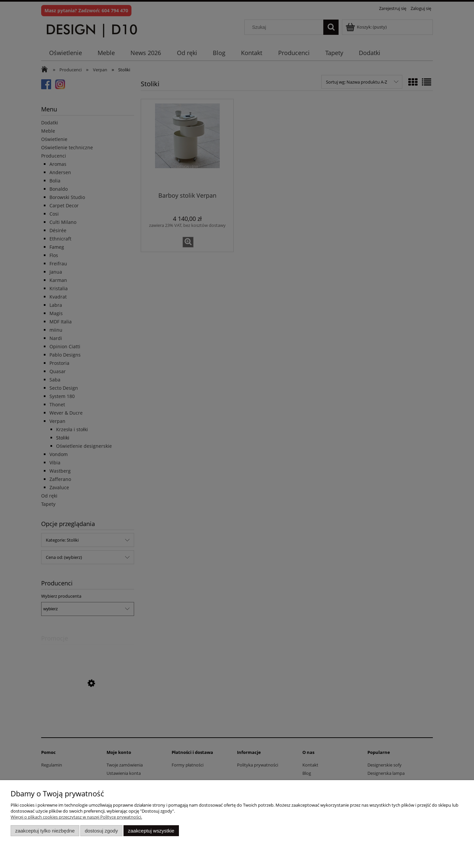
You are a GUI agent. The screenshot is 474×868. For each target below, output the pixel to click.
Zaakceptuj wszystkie (151, 831)
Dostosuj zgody (101, 831)
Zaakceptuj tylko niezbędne (45, 831)
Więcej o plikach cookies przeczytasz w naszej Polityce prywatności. (76, 817)
